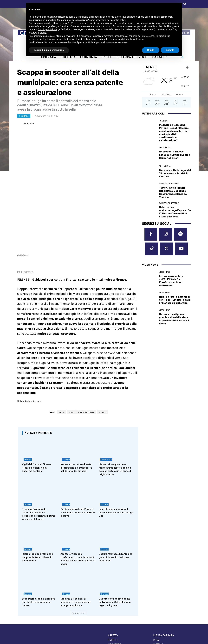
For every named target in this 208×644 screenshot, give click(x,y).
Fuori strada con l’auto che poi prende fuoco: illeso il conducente (38, 513)
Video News (165, 274)
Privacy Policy (38, 620)
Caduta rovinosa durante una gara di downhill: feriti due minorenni (115, 513)
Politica (163, 121)
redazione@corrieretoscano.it (31, 615)
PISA (156, 597)
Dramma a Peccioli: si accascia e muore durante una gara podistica (77, 559)
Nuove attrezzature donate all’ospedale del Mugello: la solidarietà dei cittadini (77, 422)
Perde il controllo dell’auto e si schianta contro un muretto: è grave (78, 467)
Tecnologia (165, 148)
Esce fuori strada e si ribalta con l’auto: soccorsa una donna (39, 559)
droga (62, 365)
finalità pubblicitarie (48, 29)
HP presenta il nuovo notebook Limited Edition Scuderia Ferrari (175, 154)
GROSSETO (115, 601)
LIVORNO (114, 606)
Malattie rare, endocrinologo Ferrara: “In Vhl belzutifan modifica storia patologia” (175, 212)
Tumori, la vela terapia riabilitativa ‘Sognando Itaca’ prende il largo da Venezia (173, 192)
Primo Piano (105, 414)
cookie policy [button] (119, 20)
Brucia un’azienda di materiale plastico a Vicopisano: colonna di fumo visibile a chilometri (39, 469)
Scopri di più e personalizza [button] (49, 50)
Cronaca (24, 116)
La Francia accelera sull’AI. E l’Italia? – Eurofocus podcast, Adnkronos (171, 283)
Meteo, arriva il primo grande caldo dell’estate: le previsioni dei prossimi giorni (174, 321)
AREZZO (113, 592)
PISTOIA (158, 601)
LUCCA (112, 611)
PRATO (158, 606)
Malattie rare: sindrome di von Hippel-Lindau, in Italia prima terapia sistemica (175, 302)
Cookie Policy (24, 620)
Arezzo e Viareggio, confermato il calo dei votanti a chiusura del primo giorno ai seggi (78, 515)
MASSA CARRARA (164, 592)
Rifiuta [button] (151, 50)
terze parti (79, 23)
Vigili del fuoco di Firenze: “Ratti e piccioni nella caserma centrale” (38, 422)
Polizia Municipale (86, 365)
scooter (102, 365)
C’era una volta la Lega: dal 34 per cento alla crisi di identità (175, 173)
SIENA (157, 611)
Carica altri (78, 570)
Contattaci (134, 629)
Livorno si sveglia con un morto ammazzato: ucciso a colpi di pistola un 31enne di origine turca (116, 423)
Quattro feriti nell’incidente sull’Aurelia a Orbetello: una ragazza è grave (116, 559)
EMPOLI (113, 597)
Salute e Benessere (169, 184)
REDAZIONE (29, 124)
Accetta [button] (170, 50)
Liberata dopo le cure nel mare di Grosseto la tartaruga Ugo (114, 467)
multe (71, 365)
